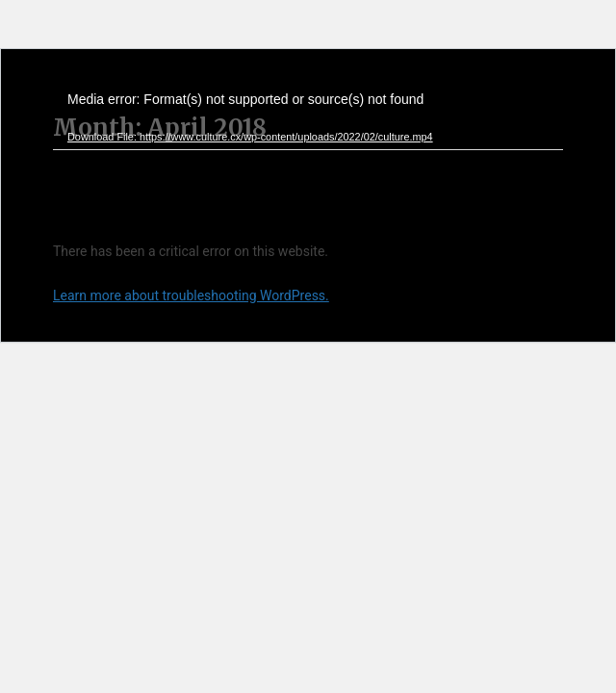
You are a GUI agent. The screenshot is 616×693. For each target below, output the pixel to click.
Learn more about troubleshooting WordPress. (191, 295)
